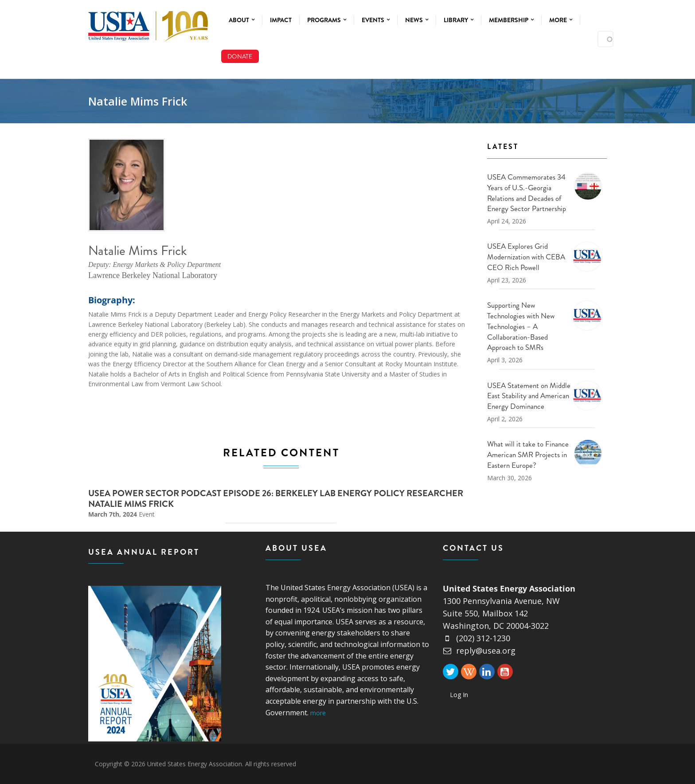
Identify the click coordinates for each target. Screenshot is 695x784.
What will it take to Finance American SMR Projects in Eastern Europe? (528, 455)
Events (376, 20)
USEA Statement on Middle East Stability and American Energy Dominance (529, 396)
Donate (240, 56)
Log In (459, 695)
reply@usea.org (479, 651)
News (417, 20)
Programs (327, 20)
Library (459, 20)
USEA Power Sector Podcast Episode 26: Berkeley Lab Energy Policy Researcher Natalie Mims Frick (276, 499)
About (242, 20)
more (318, 713)
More (561, 20)
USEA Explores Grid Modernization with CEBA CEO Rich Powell (526, 257)
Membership (511, 20)
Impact (281, 20)
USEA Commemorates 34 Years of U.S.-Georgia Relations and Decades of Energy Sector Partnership (527, 193)
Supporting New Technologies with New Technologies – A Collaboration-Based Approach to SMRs (521, 326)
